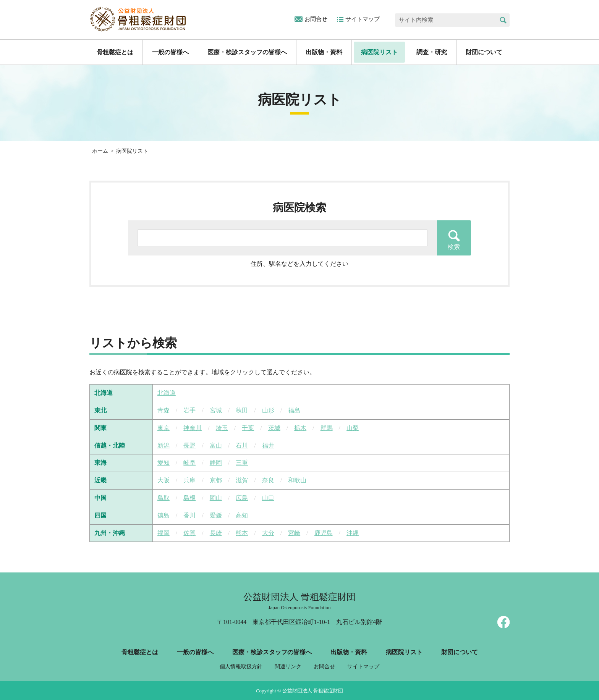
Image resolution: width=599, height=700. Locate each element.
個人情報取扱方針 (241, 667)
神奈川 (193, 428)
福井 (268, 445)
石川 (242, 445)
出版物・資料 (324, 52)
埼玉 (222, 428)
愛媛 (216, 515)
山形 (268, 410)
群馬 (327, 428)
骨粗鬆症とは (115, 52)
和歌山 (297, 480)
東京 (164, 428)
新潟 (164, 445)
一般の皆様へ (170, 52)
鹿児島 (324, 533)
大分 (268, 533)
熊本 (242, 533)
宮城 (216, 410)
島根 (189, 498)
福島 (294, 410)
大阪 (164, 480)
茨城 (274, 428)
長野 (189, 445)
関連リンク (288, 667)
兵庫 (189, 480)
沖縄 (353, 533)
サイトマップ (363, 19)
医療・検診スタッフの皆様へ (247, 52)
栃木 (300, 428)
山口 (268, 498)
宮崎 (294, 533)
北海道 (167, 393)
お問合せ (316, 19)
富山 (216, 445)
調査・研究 (432, 52)
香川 (189, 515)
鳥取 (164, 498)
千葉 (248, 428)
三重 (242, 463)
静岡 (216, 463)
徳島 (164, 515)
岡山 (216, 498)
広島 (242, 498)
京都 (216, 480)
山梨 (353, 428)
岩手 (189, 410)
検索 (503, 20)
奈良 (268, 480)
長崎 (216, 533)
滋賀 (242, 480)
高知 (242, 515)
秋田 (242, 410)
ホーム (100, 151)
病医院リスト (379, 52)
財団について (484, 52)
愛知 (164, 463)
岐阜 (189, 463)
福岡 (164, 533)
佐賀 (189, 533)
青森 (164, 410)
